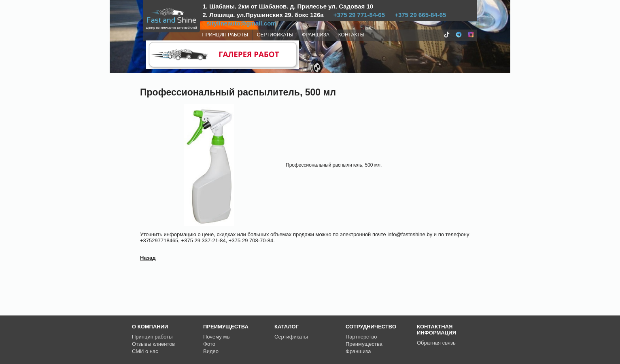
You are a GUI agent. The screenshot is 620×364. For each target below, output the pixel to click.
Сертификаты (291, 337)
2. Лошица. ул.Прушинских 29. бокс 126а (263, 15)
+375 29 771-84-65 (359, 15)
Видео (211, 351)
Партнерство (361, 337)
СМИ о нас (145, 351)
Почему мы (217, 337)
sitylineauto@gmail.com (242, 23)
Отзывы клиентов (153, 344)
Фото (209, 344)
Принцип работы (152, 337)
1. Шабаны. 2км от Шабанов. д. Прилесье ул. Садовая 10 (288, 6)
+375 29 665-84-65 (420, 15)
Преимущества (364, 344)
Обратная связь (436, 343)
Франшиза (358, 351)
